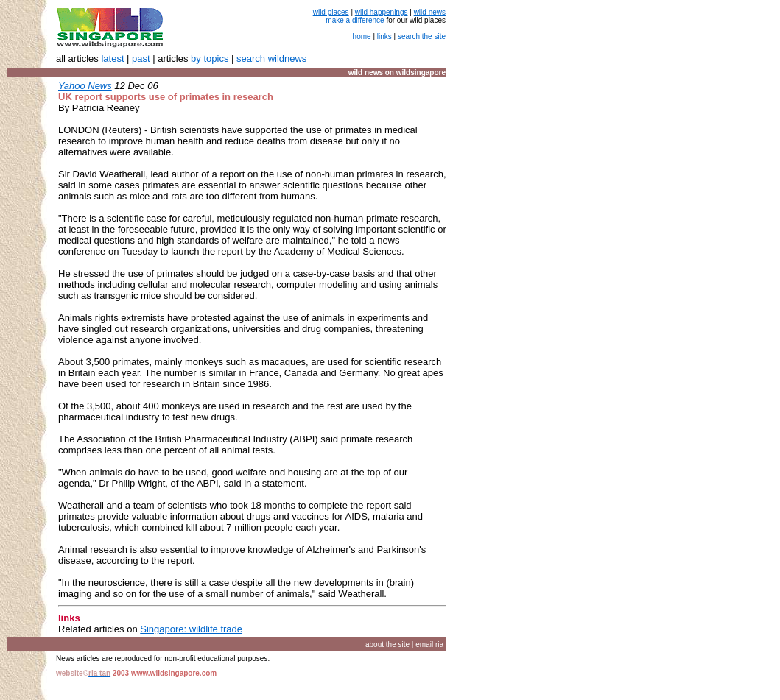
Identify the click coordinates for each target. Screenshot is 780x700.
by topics (210, 59)
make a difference (355, 20)
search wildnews (271, 59)
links (384, 36)
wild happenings (382, 12)
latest (112, 59)
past (141, 59)
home (362, 36)
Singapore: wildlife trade (191, 629)
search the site (422, 36)
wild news (430, 12)
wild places (331, 12)
